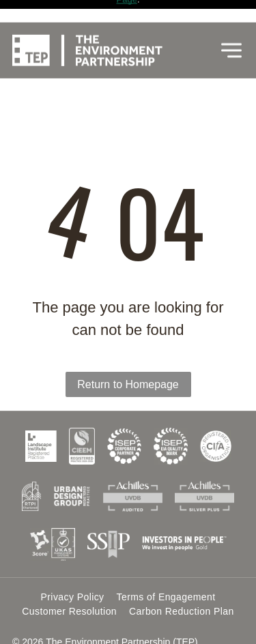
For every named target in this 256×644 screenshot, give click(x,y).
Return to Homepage (128, 346)
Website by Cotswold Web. (69, 620)
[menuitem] (73, 558)
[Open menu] (231, 28)
